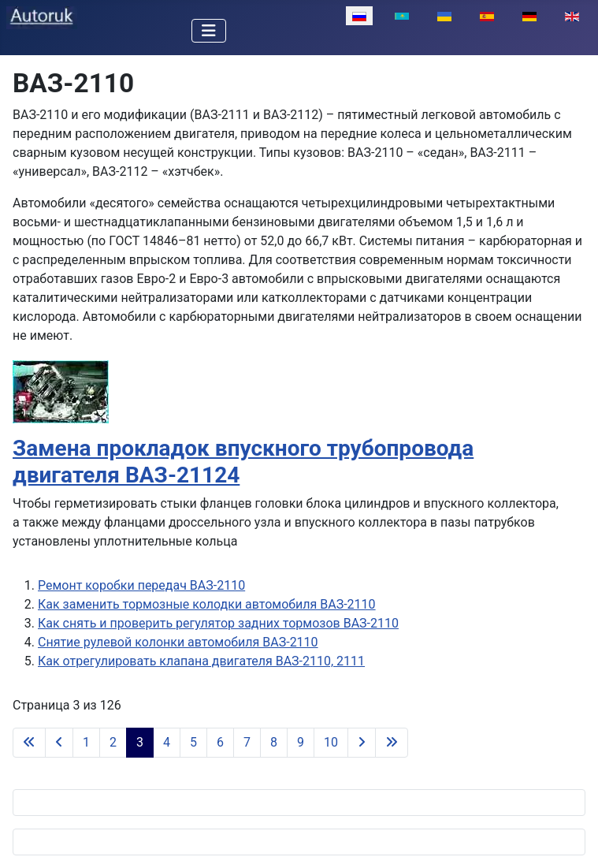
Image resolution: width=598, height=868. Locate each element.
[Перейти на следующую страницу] (362, 743)
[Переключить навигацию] (209, 31)
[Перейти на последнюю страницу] (392, 743)
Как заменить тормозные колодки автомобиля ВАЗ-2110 (207, 604)
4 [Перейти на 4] (167, 742)
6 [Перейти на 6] (220, 742)
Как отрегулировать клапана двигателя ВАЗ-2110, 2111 (201, 661)
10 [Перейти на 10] (331, 742)
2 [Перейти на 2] (113, 742)
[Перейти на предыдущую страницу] (59, 743)
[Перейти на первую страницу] (29, 743)
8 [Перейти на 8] (274, 742)
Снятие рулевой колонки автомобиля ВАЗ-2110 (178, 642)
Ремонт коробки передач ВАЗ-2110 (141, 585)
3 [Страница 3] (140, 742)
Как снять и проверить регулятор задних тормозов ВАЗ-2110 (218, 623)
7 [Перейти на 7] (247, 742)
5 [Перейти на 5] (193, 742)
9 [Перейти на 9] (301, 742)
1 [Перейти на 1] (86, 742)
